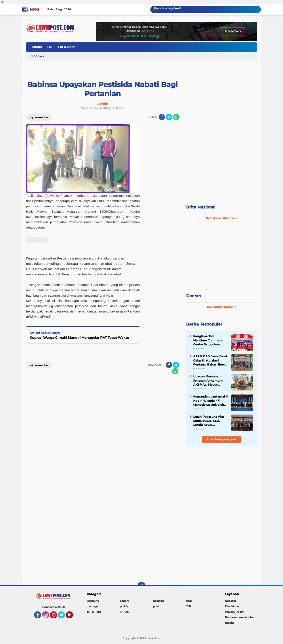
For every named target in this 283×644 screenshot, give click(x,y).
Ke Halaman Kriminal (222, 218)
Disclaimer (232, 606)
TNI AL (124, 612)
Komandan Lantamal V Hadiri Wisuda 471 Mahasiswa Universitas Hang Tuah (210, 401)
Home (35, 9)
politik (124, 606)
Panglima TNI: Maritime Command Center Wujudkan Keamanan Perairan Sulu (208, 340)
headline (159, 601)
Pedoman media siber (240, 617)
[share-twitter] (169, 117)
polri (156, 606)
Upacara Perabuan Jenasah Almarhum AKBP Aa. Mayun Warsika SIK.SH (208, 381)
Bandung (93, 601)
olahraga (92, 606)
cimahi (124, 601)
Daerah (194, 296)
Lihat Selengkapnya (222, 439)
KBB (189, 601)
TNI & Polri (66, 47)
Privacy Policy (234, 612)
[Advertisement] (222, 168)
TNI (50, 47)
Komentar (39, 117)
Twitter (63, 617)
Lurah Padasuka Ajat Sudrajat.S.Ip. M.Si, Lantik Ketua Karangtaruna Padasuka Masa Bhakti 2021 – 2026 (210, 421)
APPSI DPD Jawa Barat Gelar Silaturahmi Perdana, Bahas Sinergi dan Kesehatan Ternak (210, 360)
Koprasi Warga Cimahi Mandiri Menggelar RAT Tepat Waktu (79, 338)
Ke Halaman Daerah (222, 307)
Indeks (36, 47)
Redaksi (230, 601)
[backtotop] (141, 586)
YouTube (73, 617)
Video (39, 56)
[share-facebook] (162, 117)
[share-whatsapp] (176, 117)
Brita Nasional (201, 207)
